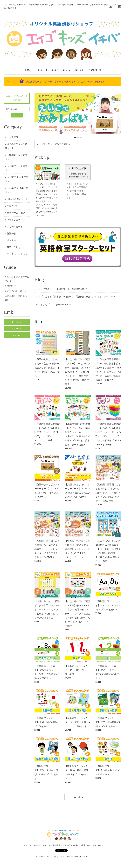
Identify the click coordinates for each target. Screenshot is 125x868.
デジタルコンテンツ (17, 254)
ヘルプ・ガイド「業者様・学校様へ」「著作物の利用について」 (69, 297)
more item (78, 797)
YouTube (17, 335)
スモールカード (15, 227)
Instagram (17, 322)
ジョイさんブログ (45, 304)
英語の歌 (11, 234)
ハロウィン (13, 206)
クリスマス (13, 137)
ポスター (11, 240)
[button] (61, 70)
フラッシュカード (16, 220)
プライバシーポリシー (18, 291)
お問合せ (11, 286)
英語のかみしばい (16, 213)
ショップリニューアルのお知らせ (53, 144)
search (17, 115)
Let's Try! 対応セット (17, 199)
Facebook (17, 329)
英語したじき (14, 247)
